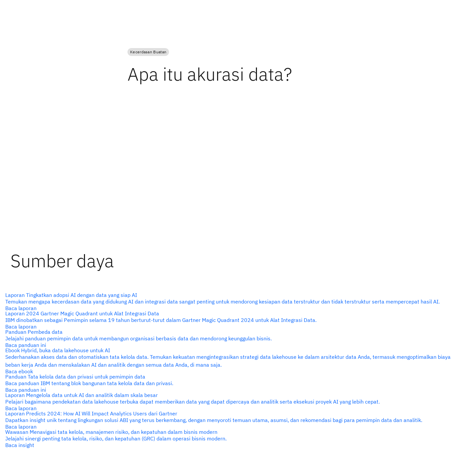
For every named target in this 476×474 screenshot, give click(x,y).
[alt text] (235, 302)
